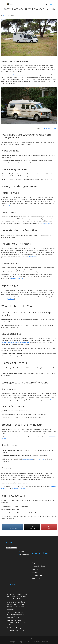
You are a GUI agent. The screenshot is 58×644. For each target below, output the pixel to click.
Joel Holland (11, 299)
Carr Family (33, 257)
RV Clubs (49, 400)
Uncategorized (37, 578)
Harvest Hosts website (19, 489)
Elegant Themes (25, 642)
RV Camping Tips (37, 575)
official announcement (19, 75)
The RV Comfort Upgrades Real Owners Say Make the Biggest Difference (16, 615)
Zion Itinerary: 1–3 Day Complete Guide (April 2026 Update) (16, 622)
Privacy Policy (24, 554)
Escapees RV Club (28, 459)
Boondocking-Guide (38, 566)
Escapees (12, 206)
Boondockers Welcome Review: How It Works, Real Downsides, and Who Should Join (17, 597)
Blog (17, 16)
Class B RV (35, 569)
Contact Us (24, 551)
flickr (55, 128)
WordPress (44, 642)
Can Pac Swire (47, 128)
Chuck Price (5, 16)
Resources (35, 572)
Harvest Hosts (47, 223)
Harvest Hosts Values (17, 278)
